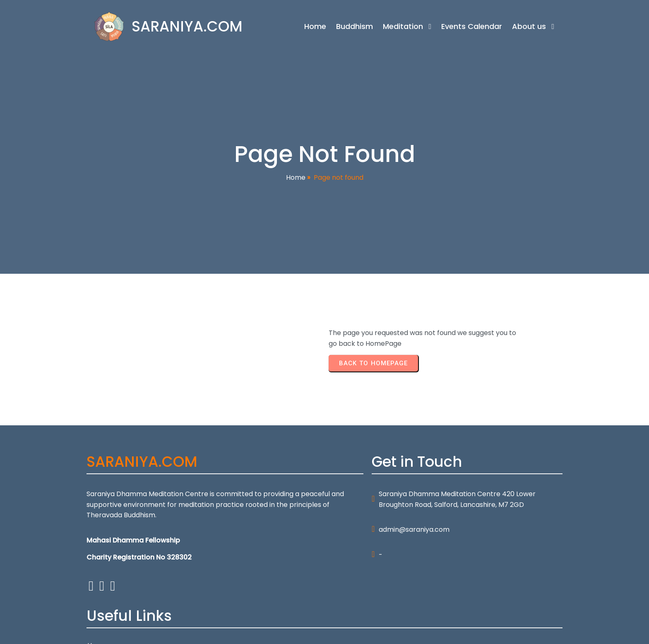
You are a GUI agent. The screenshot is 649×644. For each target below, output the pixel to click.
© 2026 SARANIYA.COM (123, 633)
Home (296, 177)
